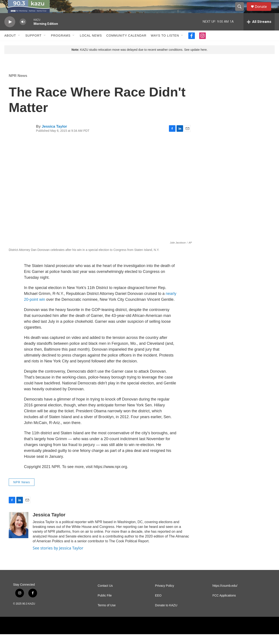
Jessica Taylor (54, 136)
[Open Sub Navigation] (19, 45)
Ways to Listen (165, 45)
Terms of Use (107, 615)
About (10, 45)
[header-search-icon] (242, 12)
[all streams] (259, 32)
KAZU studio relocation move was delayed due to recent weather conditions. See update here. (139, 59)
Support (33, 45)
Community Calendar (126, 45)
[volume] (23, 32)
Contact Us (105, 596)
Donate (264, 11)
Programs (61, 45)
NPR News (18, 85)
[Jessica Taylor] (19, 535)
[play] (10, 32)
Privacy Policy (164, 596)
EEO (158, 605)
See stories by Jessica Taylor (58, 558)
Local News (91, 45)
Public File (105, 605)
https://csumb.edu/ (225, 596)
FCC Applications (224, 605)
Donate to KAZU (166, 615)
